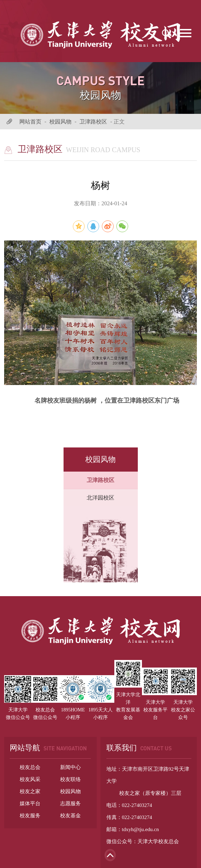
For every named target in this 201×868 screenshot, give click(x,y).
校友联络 (70, 779)
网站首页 (30, 122)
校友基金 (70, 816)
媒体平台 (30, 803)
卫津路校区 (93, 122)
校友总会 (30, 767)
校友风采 (30, 779)
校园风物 (60, 122)
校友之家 (30, 791)
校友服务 (30, 816)
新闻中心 (70, 767)
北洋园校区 (100, 498)
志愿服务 (70, 803)
